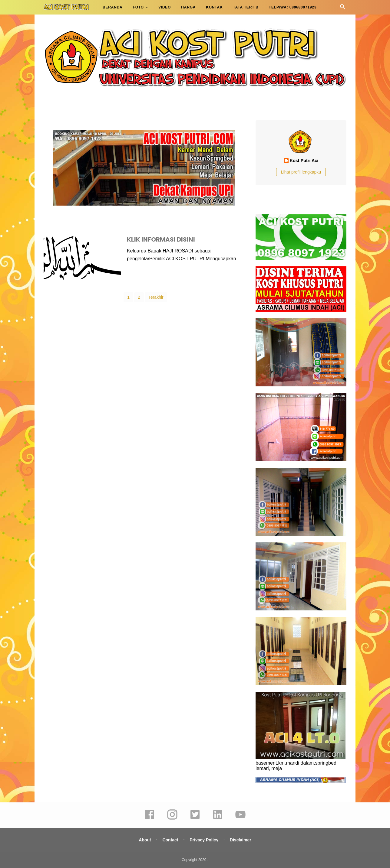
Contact (170, 840)
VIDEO (165, 7)
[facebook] (150, 819)
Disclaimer (241, 840)
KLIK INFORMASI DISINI (161, 239)
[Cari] (343, 9)
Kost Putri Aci (304, 161)
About (145, 840)
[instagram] (172, 819)
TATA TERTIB (246, 7)
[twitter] (195, 819)
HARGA (188, 7)
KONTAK (214, 7)
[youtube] (240, 819)
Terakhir (156, 297)
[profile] (301, 153)
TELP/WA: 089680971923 (293, 7)
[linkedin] (218, 819)
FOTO (138, 7)
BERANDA (113, 7)
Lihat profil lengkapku (301, 172)
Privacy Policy (204, 840)
